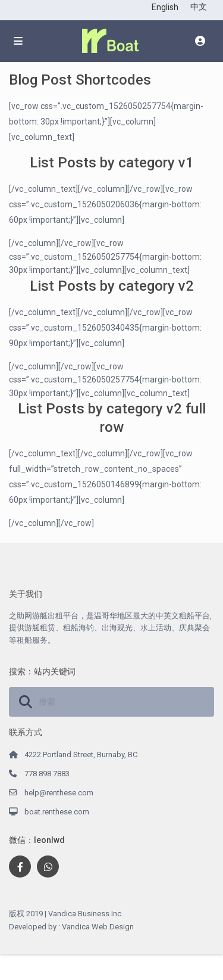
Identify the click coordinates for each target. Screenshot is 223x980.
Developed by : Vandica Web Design (71, 927)
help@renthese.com (59, 793)
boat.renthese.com (57, 812)
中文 (199, 7)
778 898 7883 (47, 774)
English (165, 7)
